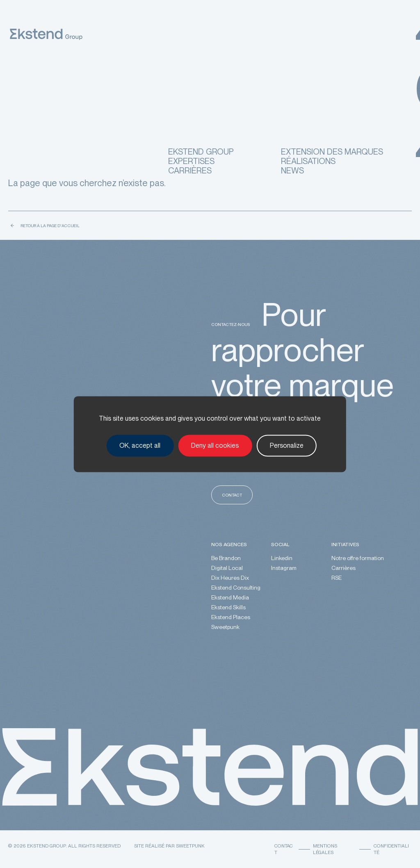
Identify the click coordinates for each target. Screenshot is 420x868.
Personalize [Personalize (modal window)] (287, 445)
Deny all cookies (215, 445)
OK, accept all (140, 445)
